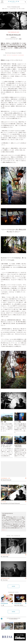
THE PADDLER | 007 (14, 32)
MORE (13, 586)
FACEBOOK (15, 55)
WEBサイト (4, 530)
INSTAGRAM (21, 55)
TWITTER (9, 55)
